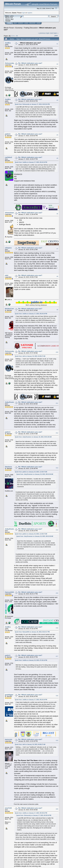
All (17, 36)
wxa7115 (8, 808)
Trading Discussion (31, 28)
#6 (57, 214)
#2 (57, 64)
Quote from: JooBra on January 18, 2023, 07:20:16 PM (31, 660)
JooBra (8, 43)
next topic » (54, 33)
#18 (57, 696)
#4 (57, 135)
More (38, 23)
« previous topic (44, 33)
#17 (57, 656)
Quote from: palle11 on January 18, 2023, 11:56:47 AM (31, 472)
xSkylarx (8, 248)
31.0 (12, 19)
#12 (57, 433)
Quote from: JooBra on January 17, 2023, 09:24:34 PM (31, 162)
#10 (57, 352)
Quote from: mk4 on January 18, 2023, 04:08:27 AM (30, 356)
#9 (57, 310)
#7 (57, 249)
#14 (57, 530)
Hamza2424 (9, 592)
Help (15, 23)
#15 (57, 593)
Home (10, 23)
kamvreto (9, 739)
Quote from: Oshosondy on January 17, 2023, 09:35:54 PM (32, 104)
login (24, 13)
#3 (57, 100)
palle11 (8, 134)
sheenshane (10, 213)
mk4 (7, 275)
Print (56, 36)
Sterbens (8, 467)
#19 (57, 740)
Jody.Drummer (11, 402)
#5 (57, 158)
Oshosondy (9, 63)
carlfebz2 (8, 157)
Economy (19, 28)
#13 (57, 468)
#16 (57, 628)
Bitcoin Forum (9, 28)
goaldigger (9, 695)
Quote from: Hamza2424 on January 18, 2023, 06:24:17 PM (32, 632)
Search (21, 23)
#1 (57, 44)
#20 (57, 809)
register (30, 13)
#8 (57, 276)
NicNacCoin (10, 309)
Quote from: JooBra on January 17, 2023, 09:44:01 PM (31, 813)
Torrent (8, 21)
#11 (57, 403)
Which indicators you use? (31, 43)
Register (32, 23)
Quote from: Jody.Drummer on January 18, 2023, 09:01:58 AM (33, 437)
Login (26, 23)
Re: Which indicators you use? (30, 63)
